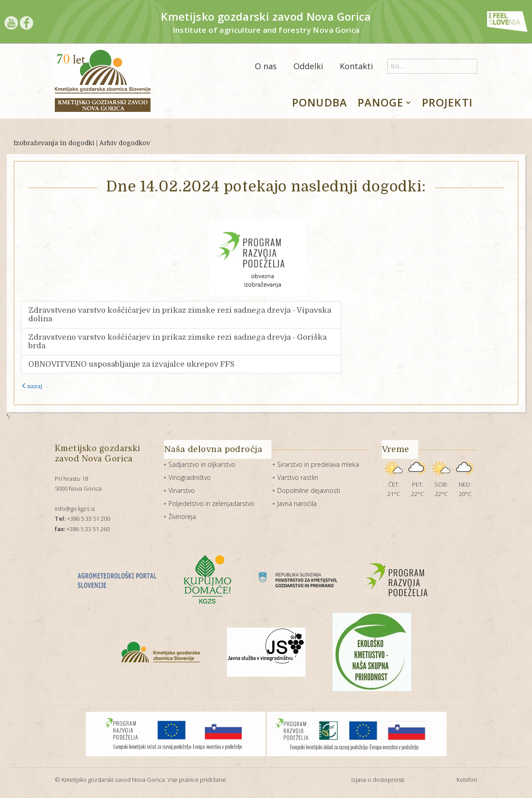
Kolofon (467, 780)
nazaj (32, 386)
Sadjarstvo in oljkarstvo (202, 464)
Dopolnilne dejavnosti (309, 490)
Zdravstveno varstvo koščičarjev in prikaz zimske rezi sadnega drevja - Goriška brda (177, 342)
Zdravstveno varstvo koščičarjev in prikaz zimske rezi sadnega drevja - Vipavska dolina (180, 315)
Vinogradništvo (190, 477)
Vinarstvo (182, 490)
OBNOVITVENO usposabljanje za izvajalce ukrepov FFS (131, 364)
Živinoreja (182, 516)
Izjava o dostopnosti (378, 780)
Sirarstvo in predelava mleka (318, 464)
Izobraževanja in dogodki (54, 143)
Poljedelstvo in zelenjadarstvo (211, 503)
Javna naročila (297, 503)
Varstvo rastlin (298, 477)
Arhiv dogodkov (125, 143)
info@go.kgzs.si (75, 509)
